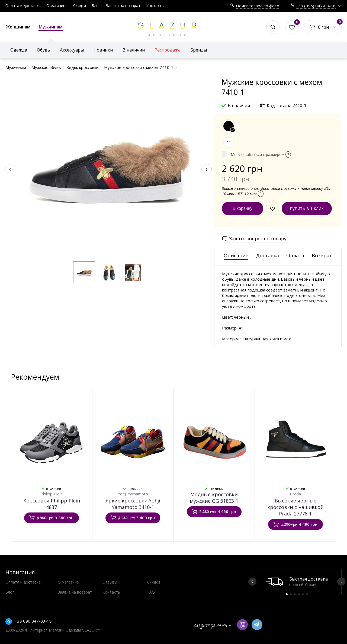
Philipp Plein (52, 494)
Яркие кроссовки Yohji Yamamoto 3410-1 (133, 504)
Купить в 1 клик (307, 208)
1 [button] (287, 594)
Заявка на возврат (123, 6)
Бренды (199, 50)
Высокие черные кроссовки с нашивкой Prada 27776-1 (295, 507)
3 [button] (295, 594)
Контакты (155, 6)
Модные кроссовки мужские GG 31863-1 (214, 498)
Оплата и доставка (23, 6)
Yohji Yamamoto (133, 494)
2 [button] (291, 594)
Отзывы (110, 582)
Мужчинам (51, 27)
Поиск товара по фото (258, 6)
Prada (295, 494)
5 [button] (303, 594)
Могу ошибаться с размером (261, 154)
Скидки (80, 6)
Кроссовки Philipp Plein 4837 (52, 504)
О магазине (57, 6)
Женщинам (18, 27)
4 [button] (299, 594)
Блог (96, 6)
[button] (84, 272)
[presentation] (10, 169)
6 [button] (307, 594)
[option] (297, 581)
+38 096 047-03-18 (33, 621)
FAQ (151, 592)
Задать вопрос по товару (258, 238)
